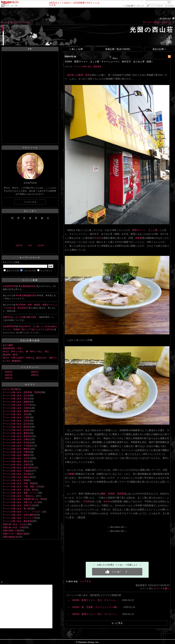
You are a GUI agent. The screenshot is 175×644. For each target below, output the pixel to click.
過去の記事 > (159, 49)
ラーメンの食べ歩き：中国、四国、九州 (21, 487)
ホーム (4, 22)
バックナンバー (30, 367)
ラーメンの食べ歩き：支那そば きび (20, 502)
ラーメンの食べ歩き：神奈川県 (17, 477)
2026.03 (8, 378)
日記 (12, 22)
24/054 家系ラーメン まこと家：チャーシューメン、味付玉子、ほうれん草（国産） (109, 62)
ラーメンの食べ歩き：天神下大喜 (18, 505)
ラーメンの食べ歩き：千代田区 (17, 446)
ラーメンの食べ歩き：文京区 (16, 458)
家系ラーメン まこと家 (145, 230)
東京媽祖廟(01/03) (27, 286)
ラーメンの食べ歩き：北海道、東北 (19, 490)
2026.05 (8, 372)
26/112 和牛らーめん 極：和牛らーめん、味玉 (26, 351)
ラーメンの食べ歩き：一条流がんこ (19, 496)
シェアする (85, 581)
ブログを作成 (156, 6)
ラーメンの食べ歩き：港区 (15, 461)
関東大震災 (32, 317)
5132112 (165, 19)
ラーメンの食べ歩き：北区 (15, 414)
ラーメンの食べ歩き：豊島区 (16, 449)
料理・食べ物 (11, 6)
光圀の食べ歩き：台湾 (13, 527)
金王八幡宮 (8, 345)
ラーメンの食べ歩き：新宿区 (16, 427)
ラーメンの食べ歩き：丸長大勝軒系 (19, 515)
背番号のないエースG (13, 317)
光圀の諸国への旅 (11, 531)
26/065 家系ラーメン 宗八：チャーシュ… (95, 600)
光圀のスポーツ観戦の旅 (14, 534)
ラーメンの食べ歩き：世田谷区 (17, 436)
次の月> (41, 245)
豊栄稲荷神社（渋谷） (13, 348)
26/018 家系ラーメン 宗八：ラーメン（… (95, 614)
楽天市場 (169, 6)
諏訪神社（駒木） (11, 355)
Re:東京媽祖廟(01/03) (27, 295)
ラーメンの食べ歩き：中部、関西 (18, 483)
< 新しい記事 (76, 49)
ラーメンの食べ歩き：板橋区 (16, 402)
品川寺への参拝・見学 (78, 75)
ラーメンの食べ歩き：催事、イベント (20, 493)
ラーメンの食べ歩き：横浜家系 (17, 521)
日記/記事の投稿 (30, 340)
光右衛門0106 (9, 286)
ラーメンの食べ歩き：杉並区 (16, 430)
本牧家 (139, 238)
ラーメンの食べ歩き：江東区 (16, 417)
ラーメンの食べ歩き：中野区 (16, 452)
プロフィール (23, 22)
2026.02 (35, 372)
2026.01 (35, 375)
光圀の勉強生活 (10, 537)
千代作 (86, 501)
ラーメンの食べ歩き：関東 (15, 480)
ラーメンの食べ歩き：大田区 (16, 408)
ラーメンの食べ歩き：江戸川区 (17, 405)
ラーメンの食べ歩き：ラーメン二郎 (19, 518)
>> (133, 6)
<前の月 (19, 245)
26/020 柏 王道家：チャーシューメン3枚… (96, 607)
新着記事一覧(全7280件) (118, 49)
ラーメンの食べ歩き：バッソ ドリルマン (23, 512)
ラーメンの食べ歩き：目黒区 (16, 465)
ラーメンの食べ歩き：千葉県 (16, 471)
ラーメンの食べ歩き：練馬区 (16, 455)
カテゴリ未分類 (10, 389)
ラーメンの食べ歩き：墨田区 (16, 433)
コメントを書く (161, 588)
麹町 (103, 494)
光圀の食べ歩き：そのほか (15, 524)
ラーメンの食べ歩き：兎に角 (16, 509)
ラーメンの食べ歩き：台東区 (16, 439)
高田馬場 (122, 494)
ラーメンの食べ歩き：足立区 (16, 395)
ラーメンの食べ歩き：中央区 (16, 443)
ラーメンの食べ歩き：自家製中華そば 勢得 (24, 499)
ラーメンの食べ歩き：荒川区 (16, 399)
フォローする (30, 202)
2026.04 (8, 375)
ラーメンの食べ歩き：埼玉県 (16, 474)
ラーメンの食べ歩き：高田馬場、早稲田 (21, 392)
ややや (98, 238)
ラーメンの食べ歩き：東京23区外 (18, 468)
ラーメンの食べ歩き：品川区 (16, 424)
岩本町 (111, 494)
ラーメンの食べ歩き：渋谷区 (16, 421)
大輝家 (70, 474)
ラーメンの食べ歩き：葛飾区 (16, 411)
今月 (30, 245)
